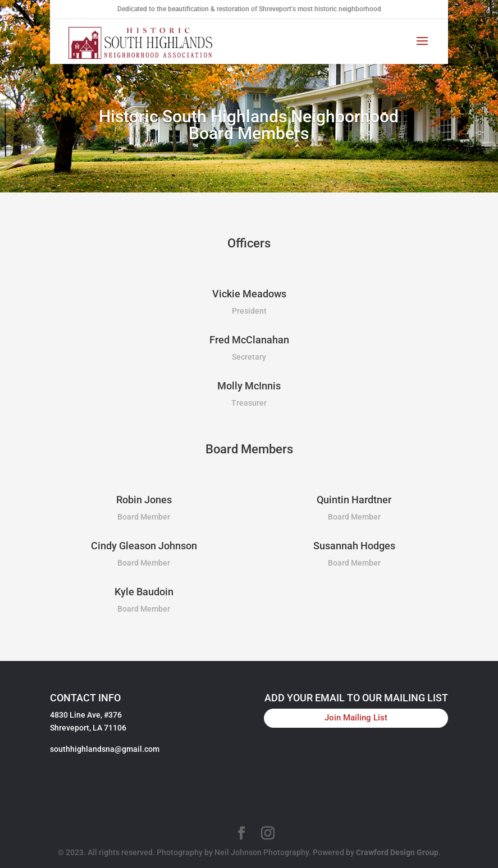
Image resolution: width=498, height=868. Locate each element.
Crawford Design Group (397, 852)
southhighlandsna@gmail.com (105, 749)
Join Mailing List (356, 718)
